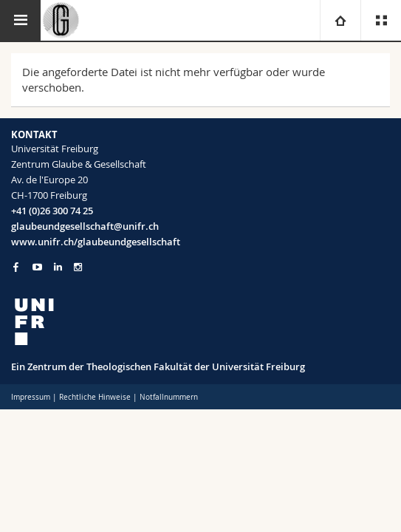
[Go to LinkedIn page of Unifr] (58, 267)
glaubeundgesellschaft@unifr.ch (85, 226)
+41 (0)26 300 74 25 (52, 211)
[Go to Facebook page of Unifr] (16, 267)
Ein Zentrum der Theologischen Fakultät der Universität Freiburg (158, 366)
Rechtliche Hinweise (95, 397)
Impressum (31, 397)
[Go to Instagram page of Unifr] (78, 267)
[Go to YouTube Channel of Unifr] (37, 267)
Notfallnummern (169, 397)
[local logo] (200, 322)
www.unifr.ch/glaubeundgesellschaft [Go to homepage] (96, 242)
